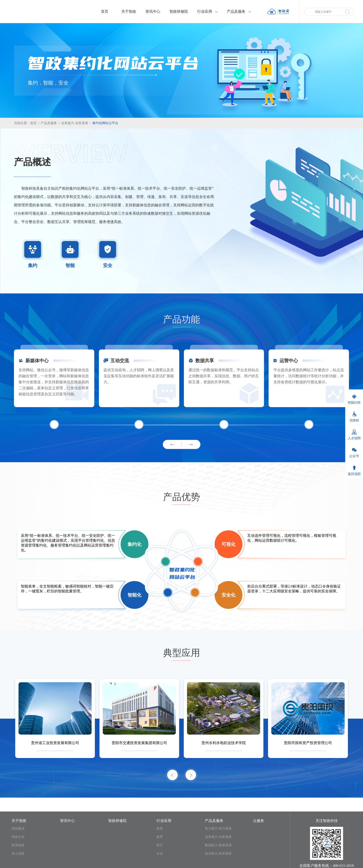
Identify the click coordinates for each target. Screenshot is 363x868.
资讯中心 (153, 11)
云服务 (259, 862)
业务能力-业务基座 (76, 123)
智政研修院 (179, 11)
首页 (105, 11)
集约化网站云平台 (105, 123)
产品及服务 (239, 11)
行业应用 (207, 11)
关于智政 (129, 11)
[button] (172, 444)
